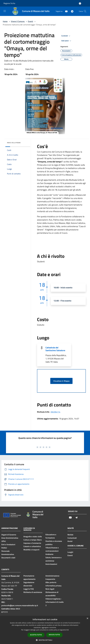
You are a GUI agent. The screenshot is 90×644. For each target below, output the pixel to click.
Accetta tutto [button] (36, 635)
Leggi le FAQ (29, 589)
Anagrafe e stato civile (33, 536)
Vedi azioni (67, 41)
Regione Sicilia (9, 3)
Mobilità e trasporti (31, 550)
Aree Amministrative (10, 538)
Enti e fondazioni (8, 544)
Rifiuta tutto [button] (54, 635)
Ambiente (49, 554)
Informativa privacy (53, 586)
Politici (4, 548)
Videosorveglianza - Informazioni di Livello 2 (55, 602)
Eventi (30, 21)
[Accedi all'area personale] (80, 3)
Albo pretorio (51, 582)
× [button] (87, 619)
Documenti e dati (8, 558)
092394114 (55, 412)
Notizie (70, 535)
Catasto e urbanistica (32, 546)
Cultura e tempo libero (33, 540)
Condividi (66, 36)
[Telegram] (71, 11)
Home (5, 21)
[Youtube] (65, 11)
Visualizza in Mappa (61, 381)
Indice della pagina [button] (14, 143)
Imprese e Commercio (32, 543)
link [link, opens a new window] (68, 630)
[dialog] (45, 630)
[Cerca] (85, 11)
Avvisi (70, 541)
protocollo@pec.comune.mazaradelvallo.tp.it (20, 605)
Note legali (50, 589)
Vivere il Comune (18, 21)
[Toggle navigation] (5, 11)
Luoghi (70, 552)
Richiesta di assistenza (33, 592)
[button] (45, 640)
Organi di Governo (9, 535)
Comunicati (72, 538)
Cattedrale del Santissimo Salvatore (55, 349)
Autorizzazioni (51, 564)
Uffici (4, 541)
